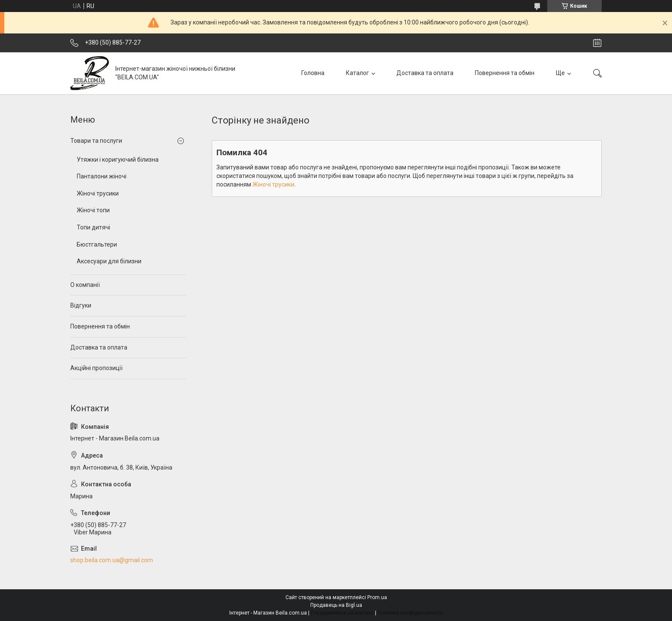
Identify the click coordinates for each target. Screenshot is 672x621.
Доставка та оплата (425, 73)
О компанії (85, 285)
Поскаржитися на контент (342, 613)
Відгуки (81, 305)
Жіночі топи (93, 210)
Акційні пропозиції (96, 368)
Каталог (357, 73)
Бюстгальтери (97, 244)
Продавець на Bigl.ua (336, 605)
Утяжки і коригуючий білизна (118, 160)
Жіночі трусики (273, 184)
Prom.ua (377, 597)
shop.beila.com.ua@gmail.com (112, 560)
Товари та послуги (96, 141)
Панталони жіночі (102, 176)
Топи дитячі (93, 227)
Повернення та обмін (505, 73)
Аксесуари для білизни (109, 261)
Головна (313, 73)
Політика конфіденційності (410, 613)
